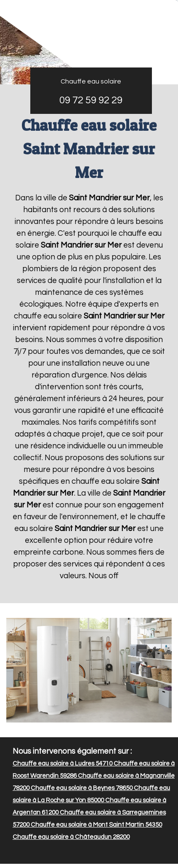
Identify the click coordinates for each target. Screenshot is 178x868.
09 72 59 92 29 (91, 100)
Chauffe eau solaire (91, 81)
